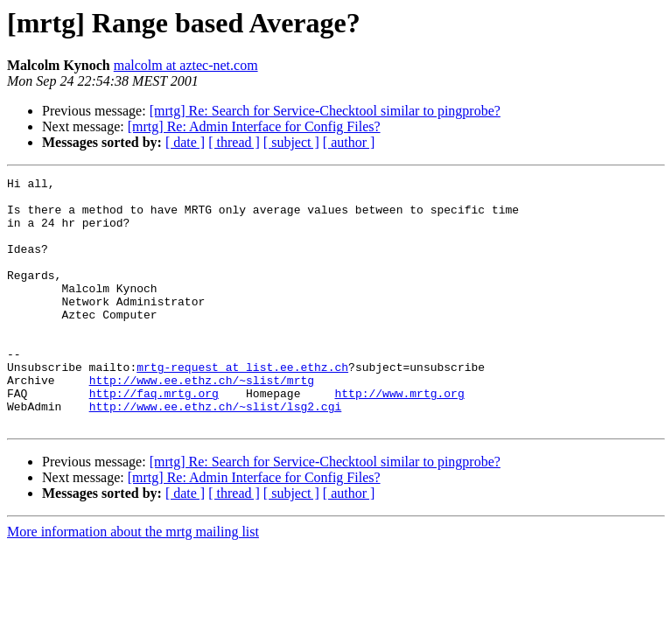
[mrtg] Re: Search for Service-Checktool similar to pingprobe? (325, 111)
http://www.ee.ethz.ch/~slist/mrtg (202, 422)
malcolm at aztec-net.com (186, 65)
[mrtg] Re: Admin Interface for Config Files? (254, 126)
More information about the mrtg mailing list (133, 581)
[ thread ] (234, 142)
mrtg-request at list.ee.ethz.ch (242, 406)
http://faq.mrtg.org (154, 437)
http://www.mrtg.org (399, 437)
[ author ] (349, 142)
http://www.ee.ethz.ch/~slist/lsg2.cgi (216, 453)
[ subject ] (291, 142)
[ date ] (185, 142)
